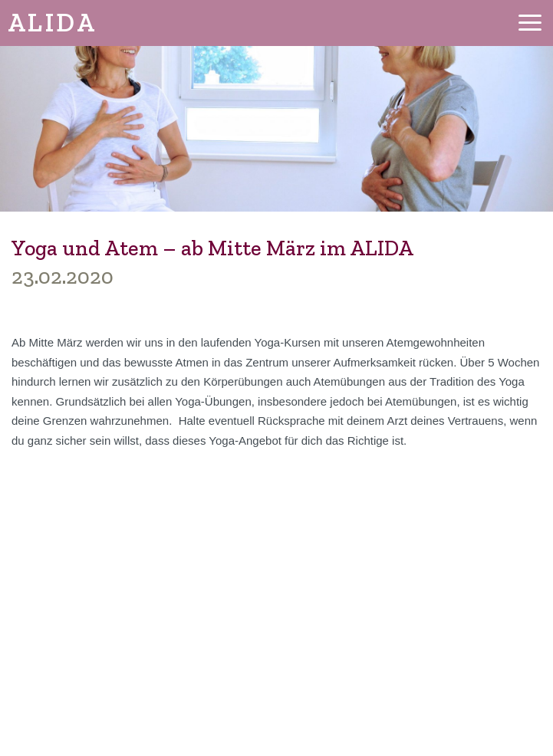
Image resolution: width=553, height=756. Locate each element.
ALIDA (52, 23)
